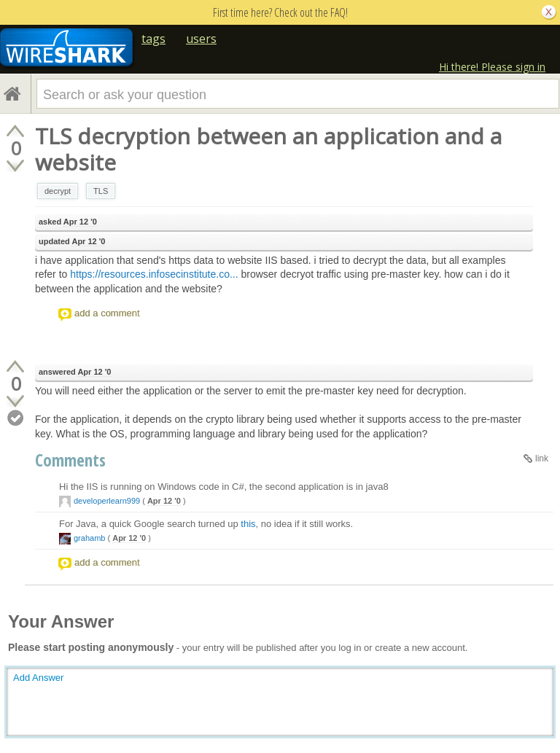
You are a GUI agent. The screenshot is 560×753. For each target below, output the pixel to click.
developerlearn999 (107, 501)
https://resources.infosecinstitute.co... (154, 274)
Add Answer (38, 678)
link (542, 459)
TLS (101, 191)
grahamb (89, 538)
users (201, 39)
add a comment (107, 313)
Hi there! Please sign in (492, 67)
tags (153, 39)
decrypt (58, 191)
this (248, 524)
